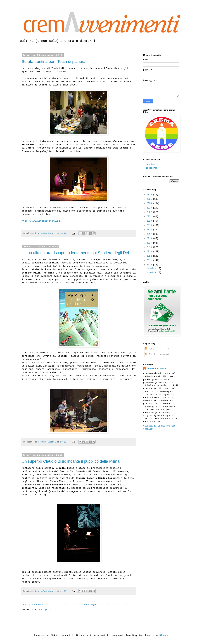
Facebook (151, 164)
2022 (150, 212)
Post (150, 349)
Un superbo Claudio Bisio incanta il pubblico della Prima (71, 461)
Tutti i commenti (157, 355)
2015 (150, 243)
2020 (150, 221)
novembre (152, 273)
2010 (150, 265)
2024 (150, 203)
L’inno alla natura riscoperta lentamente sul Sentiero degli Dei (75, 253)
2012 (150, 256)
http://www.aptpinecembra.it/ (42, 221)
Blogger (164, 635)
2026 (150, 195)
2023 (150, 208)
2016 (150, 238)
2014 (150, 247)
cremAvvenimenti (156, 369)
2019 (150, 225)
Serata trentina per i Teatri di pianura (54, 62)
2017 (150, 234)
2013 (150, 252)
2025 (150, 199)
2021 (150, 217)
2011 (150, 260)
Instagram (152, 168)
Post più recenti (33, 605)
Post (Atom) (46, 610)
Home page (90, 605)
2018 (150, 230)
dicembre (152, 268)
